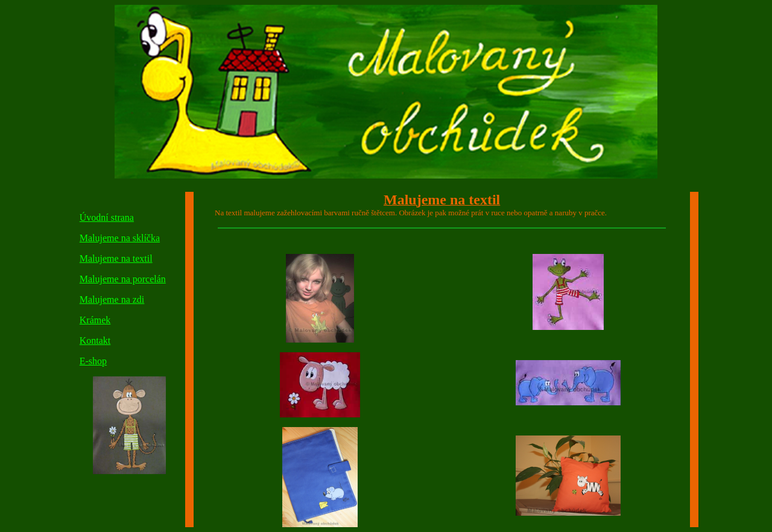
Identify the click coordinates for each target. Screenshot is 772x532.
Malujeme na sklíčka (120, 238)
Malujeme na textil (116, 258)
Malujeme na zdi (112, 299)
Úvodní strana (107, 217)
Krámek (95, 320)
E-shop (93, 361)
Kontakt (95, 340)
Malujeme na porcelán (123, 279)
